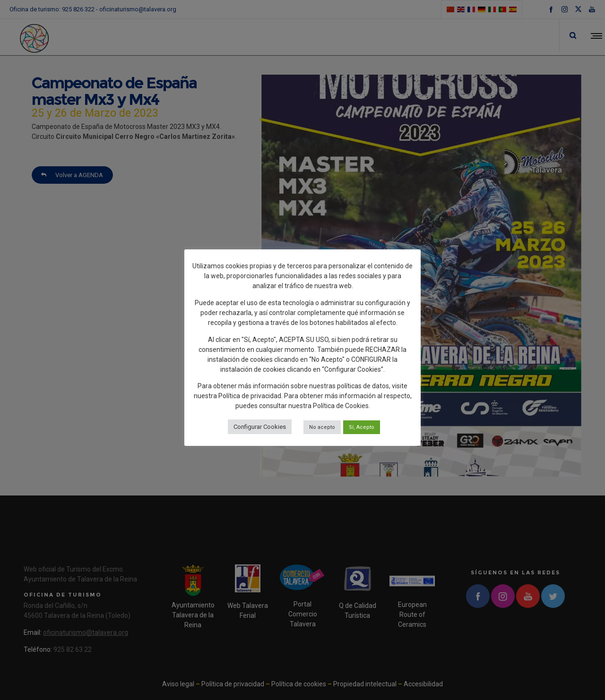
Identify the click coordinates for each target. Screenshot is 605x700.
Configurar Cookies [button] (260, 427)
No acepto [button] (322, 427)
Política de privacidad (250, 396)
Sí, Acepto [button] (362, 427)
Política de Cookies (341, 406)
